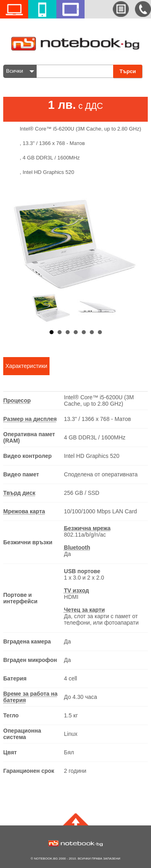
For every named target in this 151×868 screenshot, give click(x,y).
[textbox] (77, 71)
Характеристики (27, 366)
